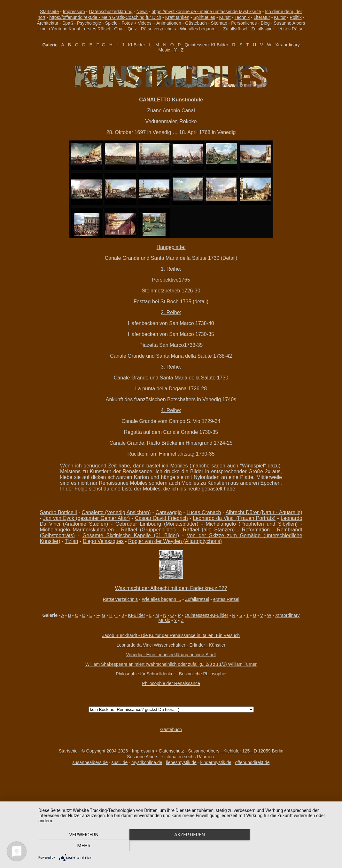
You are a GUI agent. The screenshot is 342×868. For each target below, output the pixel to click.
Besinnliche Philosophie (203, 674)
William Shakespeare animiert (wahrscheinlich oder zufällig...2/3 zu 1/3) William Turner (171, 664)
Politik (295, 17)
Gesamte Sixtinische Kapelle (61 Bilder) (131, 535)
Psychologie (89, 23)
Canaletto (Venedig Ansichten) (116, 512)
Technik (242, 17)
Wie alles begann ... (200, 29)
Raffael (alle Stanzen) (209, 530)
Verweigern (83, 846)
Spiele (111, 23)
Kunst (225, 17)
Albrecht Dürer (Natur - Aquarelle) (264, 512)
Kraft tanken (177, 17)
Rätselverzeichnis (158, 29)
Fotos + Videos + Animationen (151, 23)
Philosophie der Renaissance (171, 683)
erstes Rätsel (97, 29)
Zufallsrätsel (235, 29)
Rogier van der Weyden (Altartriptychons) (175, 541)
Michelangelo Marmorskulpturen (77, 530)
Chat (119, 29)
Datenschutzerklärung (111, 12)
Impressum (74, 12)
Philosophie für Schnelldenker (145, 674)
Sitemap (219, 23)
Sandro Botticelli (58, 512)
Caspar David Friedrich (161, 518)
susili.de (120, 762)
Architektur (48, 23)
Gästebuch (196, 23)
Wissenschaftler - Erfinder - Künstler (190, 645)
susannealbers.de (90, 762)
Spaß (68, 23)
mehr (291, 846)
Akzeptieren (187, 846)
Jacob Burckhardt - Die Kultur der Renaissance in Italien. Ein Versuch (171, 635)
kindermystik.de (216, 762)
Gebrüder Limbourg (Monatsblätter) (157, 524)
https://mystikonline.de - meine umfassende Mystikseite (206, 12)
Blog (265, 23)
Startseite (49, 12)
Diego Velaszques (103, 541)
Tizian (71, 541)
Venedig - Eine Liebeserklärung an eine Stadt (171, 655)
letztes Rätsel (291, 29)
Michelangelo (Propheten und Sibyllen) (252, 524)
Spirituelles (204, 17)
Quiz (132, 29)
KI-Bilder (136, 45)
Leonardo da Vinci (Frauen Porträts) (234, 518)
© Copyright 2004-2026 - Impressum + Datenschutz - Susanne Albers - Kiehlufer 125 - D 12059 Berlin (182, 751)
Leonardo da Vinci (135, 645)
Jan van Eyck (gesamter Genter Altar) (86, 518)
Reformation (256, 530)
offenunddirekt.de (253, 762)
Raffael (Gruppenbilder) (148, 530)
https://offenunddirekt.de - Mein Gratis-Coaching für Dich (105, 17)
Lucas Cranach (204, 512)
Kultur (280, 17)
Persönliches (244, 23)
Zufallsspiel (262, 29)
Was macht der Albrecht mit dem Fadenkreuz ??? (171, 588)
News (142, 12)
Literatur (262, 17)
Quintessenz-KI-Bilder (206, 45)
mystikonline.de (147, 762)
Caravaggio (169, 512)
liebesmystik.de (181, 762)
